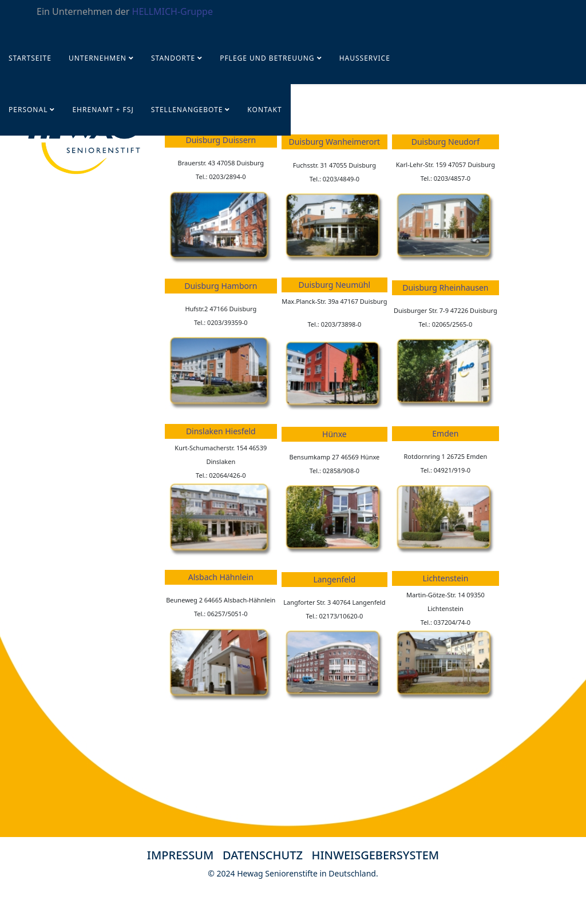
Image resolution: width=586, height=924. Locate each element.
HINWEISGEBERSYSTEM (376, 855)
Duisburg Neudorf (446, 142)
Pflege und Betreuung (268, 58)
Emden (445, 433)
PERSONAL (28, 110)
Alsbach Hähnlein (221, 577)
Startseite (30, 58)
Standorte (173, 58)
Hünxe (334, 434)
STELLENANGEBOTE (187, 110)
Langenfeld (334, 579)
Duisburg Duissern (221, 140)
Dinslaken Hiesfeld (221, 431)
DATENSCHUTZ (267, 855)
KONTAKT (264, 110)
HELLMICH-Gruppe (173, 11)
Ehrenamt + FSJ (103, 110)
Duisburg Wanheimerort (335, 142)
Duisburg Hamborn (221, 286)
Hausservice (365, 58)
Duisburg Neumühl (335, 285)
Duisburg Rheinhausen (445, 287)
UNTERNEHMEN (98, 58)
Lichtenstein (445, 578)
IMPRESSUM (181, 855)
